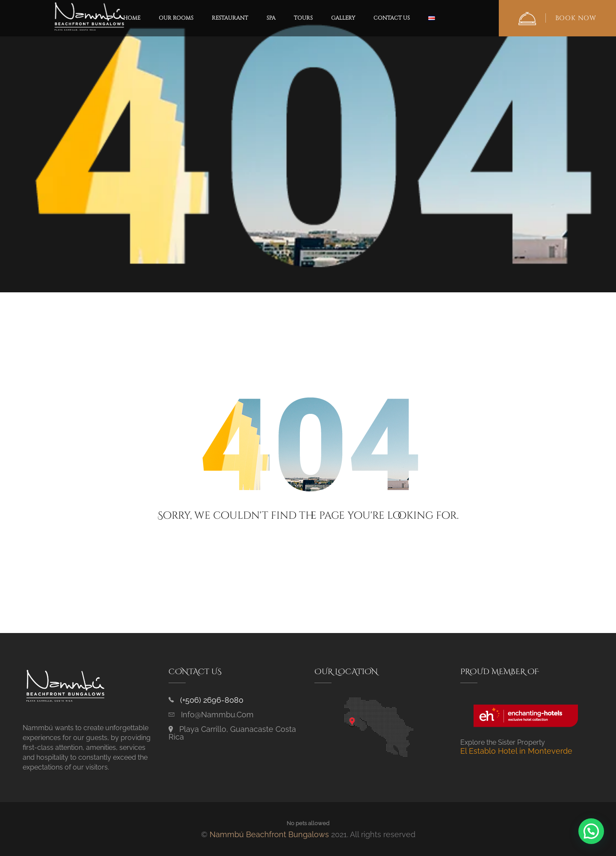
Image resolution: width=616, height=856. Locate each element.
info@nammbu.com (217, 715)
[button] (591, 831)
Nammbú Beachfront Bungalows (269, 834)
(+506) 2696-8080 (212, 700)
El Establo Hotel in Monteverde (516, 751)
